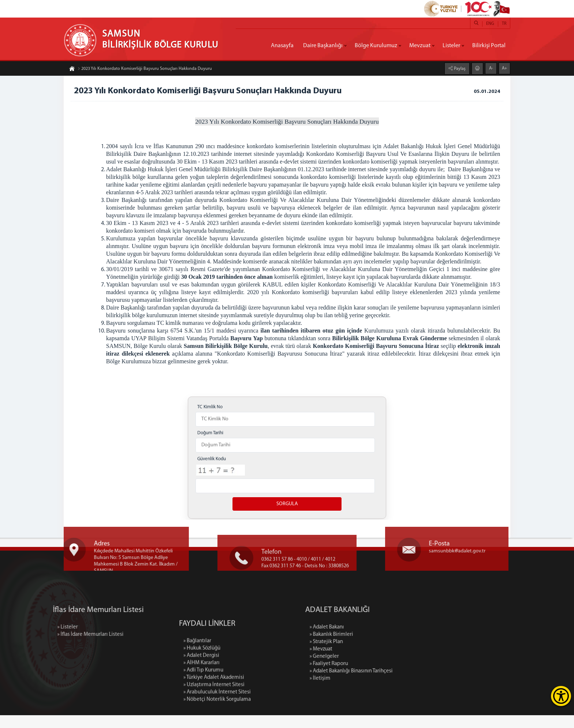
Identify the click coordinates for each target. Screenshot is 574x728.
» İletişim (367, 691)
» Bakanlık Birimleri (379, 647)
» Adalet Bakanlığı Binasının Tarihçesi (398, 684)
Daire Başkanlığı (323, 46)
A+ (504, 68)
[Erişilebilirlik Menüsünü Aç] (561, 696)
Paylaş (459, 68)
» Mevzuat (368, 662)
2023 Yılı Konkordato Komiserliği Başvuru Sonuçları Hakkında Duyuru (145, 70)
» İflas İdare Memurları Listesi (43, 647)
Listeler (451, 46)
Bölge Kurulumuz (376, 46)
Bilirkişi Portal (489, 46)
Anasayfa (282, 46)
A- (491, 68)
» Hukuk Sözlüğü (202, 706)
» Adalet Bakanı (374, 640)
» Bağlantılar (197, 698)
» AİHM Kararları (202, 720)
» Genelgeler (372, 669)
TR (504, 24)
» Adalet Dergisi (201, 713)
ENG (490, 24)
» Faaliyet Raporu (376, 677)
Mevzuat (420, 46)
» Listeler (20, 640)
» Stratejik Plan (374, 655)
